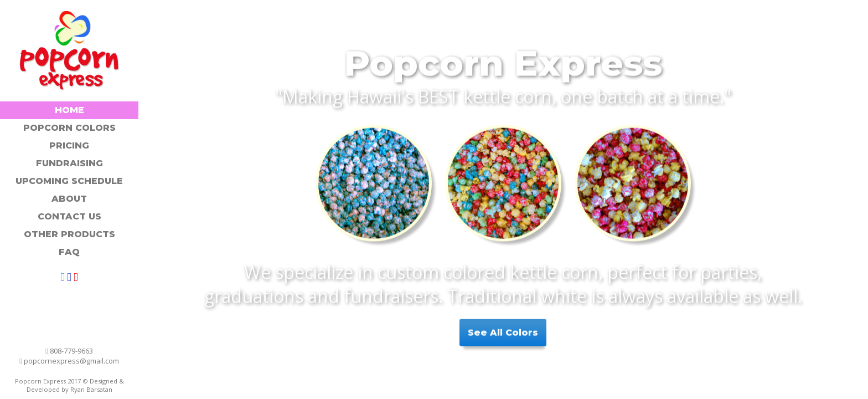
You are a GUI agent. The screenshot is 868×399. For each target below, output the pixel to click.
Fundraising (69, 163)
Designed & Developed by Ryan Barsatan (75, 385)
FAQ (69, 252)
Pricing (69, 145)
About (69, 199)
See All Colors (503, 330)
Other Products (69, 234)
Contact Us (69, 216)
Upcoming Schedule (69, 181)
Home (69, 110)
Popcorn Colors (69, 128)
